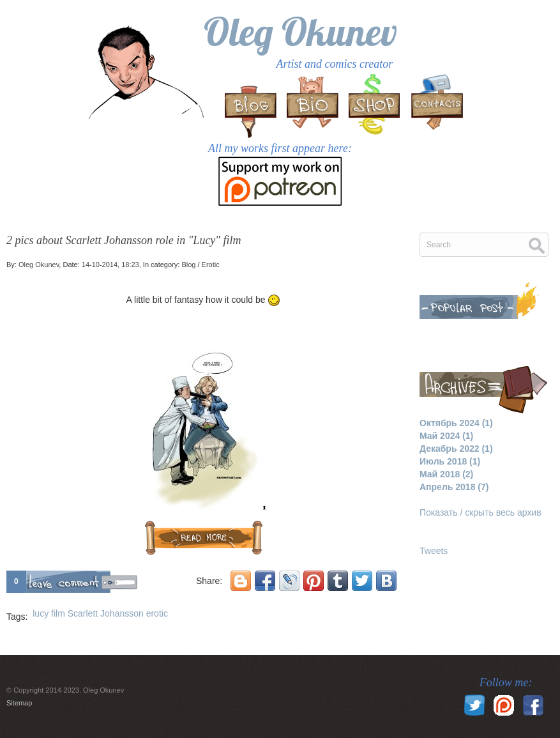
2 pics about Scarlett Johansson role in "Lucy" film (124, 240)
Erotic (211, 265)
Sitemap (19, 703)
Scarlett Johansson (106, 613)
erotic (157, 613)
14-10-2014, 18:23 (110, 265)
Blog (188, 265)
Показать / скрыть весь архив (481, 512)
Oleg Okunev (300, 32)
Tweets (434, 551)
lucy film (49, 613)
